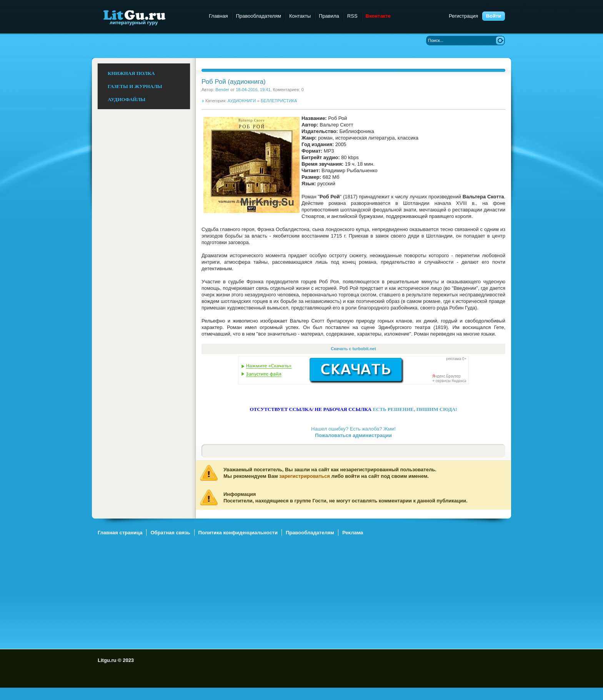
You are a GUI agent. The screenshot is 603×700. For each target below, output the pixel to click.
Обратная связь (170, 533)
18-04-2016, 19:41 (253, 90)
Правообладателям (258, 16)
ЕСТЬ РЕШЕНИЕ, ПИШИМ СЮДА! (415, 409)
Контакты (300, 16)
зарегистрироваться (305, 476)
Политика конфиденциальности (238, 533)
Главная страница (120, 533)
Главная (218, 16)
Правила (329, 16)
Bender (222, 90)
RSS (352, 16)
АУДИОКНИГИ (242, 101)
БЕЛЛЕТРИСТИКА (279, 101)
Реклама (353, 533)
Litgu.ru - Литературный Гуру (149, 17)
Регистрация (463, 16)
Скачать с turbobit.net (353, 349)
